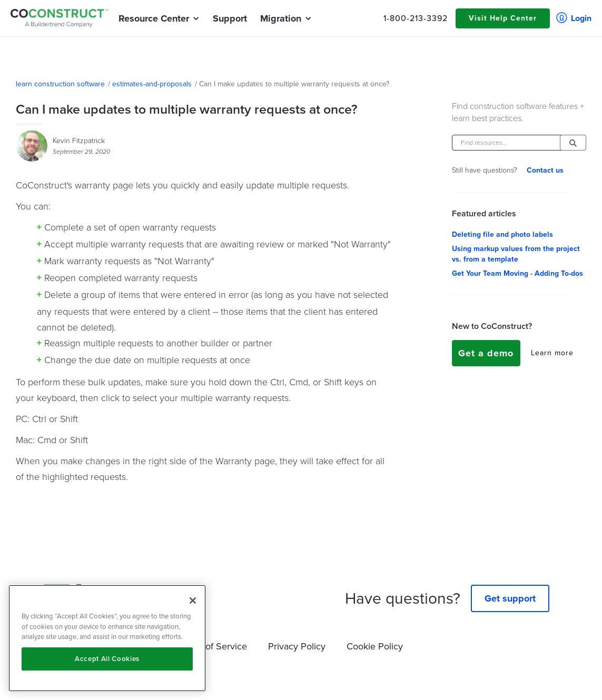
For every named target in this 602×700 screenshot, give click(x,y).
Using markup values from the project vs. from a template (516, 254)
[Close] (193, 601)
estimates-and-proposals (152, 84)
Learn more (552, 353)
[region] (107, 638)
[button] (154, 18)
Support (230, 18)
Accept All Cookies (107, 659)
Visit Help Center (503, 18)
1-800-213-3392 (416, 18)
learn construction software (60, 84)
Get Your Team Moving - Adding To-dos (517, 274)
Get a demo (486, 353)
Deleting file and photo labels (502, 235)
